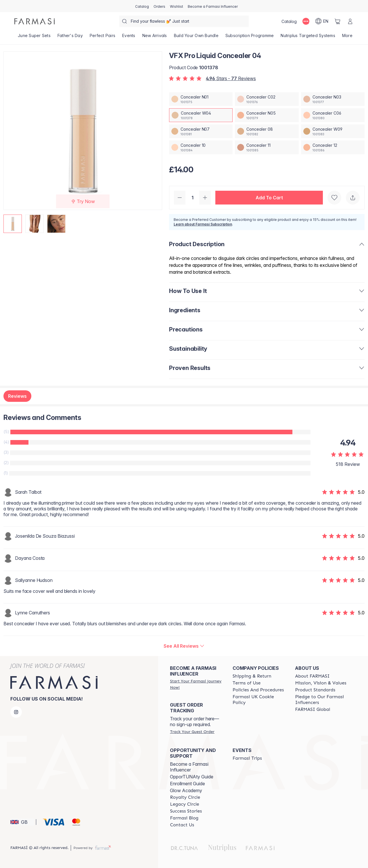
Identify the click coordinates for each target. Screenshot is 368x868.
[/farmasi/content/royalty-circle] (185, 797)
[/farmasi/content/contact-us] (182, 825)
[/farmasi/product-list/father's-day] (70, 37)
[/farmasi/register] (159, 6)
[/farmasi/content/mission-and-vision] (321, 683)
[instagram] (16, 712)
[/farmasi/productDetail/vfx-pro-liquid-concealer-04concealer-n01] (201, 99)
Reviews (17, 396)
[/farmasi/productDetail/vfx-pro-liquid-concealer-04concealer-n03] (333, 99)
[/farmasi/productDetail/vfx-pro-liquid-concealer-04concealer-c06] (333, 115)
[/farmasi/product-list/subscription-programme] (250, 37)
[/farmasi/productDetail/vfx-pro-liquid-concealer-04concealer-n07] (201, 131)
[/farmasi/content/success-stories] (186, 811)
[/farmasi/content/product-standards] (315, 690)
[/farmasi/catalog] (142, 6)
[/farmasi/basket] (338, 21)
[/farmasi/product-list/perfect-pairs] (102, 37)
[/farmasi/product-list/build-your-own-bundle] (196, 37)
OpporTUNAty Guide (192, 777)
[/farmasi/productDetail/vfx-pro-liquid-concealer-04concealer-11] (267, 147)
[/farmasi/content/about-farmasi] (312, 676)
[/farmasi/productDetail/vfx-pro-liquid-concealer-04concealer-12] (333, 147)
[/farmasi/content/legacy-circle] (184, 804)
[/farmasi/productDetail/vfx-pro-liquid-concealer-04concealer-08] (267, 131)
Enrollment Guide (187, 784)
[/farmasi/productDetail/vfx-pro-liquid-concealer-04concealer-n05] (267, 115)
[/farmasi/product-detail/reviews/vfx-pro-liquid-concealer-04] (184, 646)
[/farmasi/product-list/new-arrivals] (155, 37)
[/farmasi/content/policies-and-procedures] (258, 690)
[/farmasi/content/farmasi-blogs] (184, 818)
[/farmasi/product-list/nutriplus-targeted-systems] (308, 37)
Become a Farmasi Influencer (189, 767)
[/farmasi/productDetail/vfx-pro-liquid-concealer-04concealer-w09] (333, 131)
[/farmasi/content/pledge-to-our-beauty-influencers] (321, 700)
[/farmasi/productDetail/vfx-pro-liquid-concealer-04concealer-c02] (267, 99)
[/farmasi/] (34, 21)
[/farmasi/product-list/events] (129, 37)
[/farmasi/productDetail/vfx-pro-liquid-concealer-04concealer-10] (201, 147)
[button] (269, 198)
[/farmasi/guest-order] (192, 732)
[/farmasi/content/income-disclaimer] (259, 700)
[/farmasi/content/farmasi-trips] (247, 758)
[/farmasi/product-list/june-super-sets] (34, 37)
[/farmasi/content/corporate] (313, 709)
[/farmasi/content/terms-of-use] (247, 683)
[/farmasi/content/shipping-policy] (252, 676)
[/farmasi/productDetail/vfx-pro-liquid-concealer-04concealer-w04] (201, 115)
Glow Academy (186, 790)
